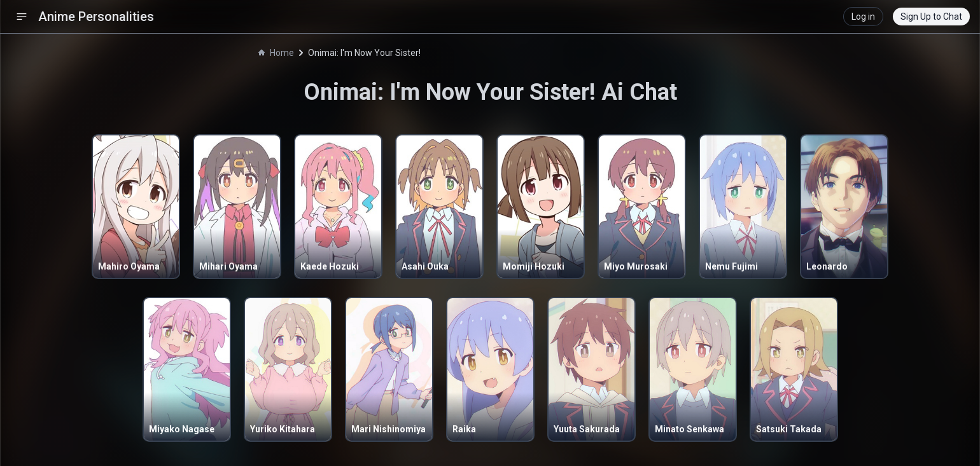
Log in (863, 17)
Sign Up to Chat (931, 17)
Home (276, 53)
